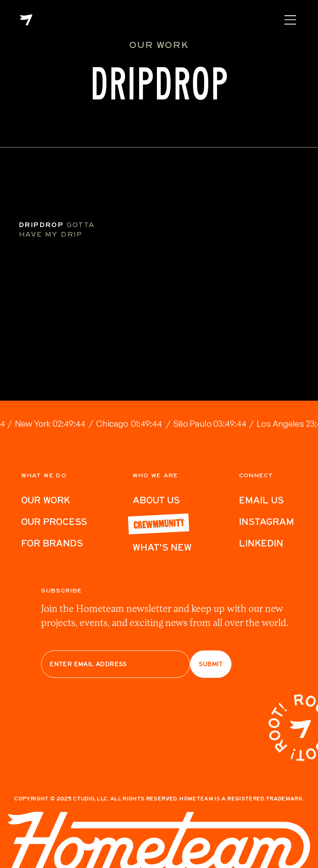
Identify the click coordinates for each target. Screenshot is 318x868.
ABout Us (156, 500)
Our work (46, 500)
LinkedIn (261, 543)
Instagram (266, 522)
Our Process (54, 522)
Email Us (261, 500)
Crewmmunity (159, 523)
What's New (162, 547)
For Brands (52, 543)
